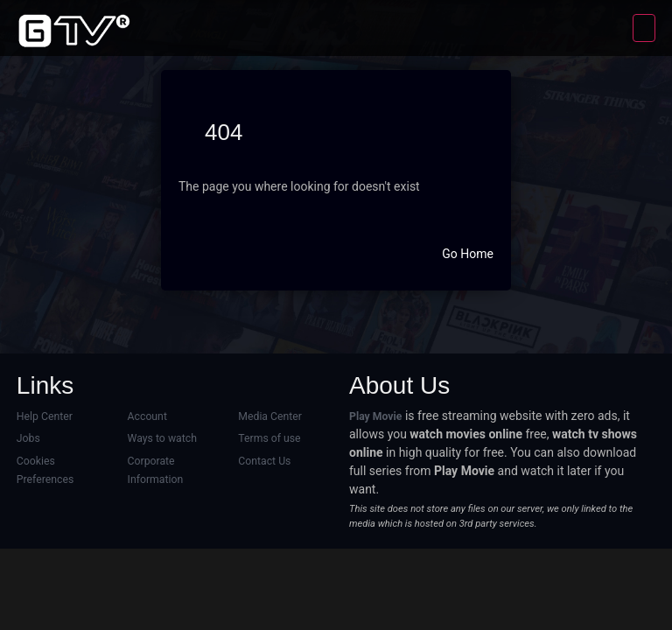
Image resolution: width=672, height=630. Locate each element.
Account (147, 416)
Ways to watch (162, 438)
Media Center (270, 416)
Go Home (468, 254)
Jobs (28, 438)
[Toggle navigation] (644, 28)
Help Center (45, 416)
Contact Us (264, 461)
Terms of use (269, 438)
